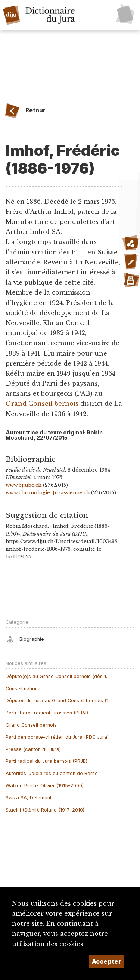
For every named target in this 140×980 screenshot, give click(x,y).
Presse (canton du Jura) (33, 749)
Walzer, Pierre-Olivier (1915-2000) (45, 786)
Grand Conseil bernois (42, 404)
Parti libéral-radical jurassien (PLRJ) (47, 713)
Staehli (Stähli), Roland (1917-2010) (45, 810)
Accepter (107, 961)
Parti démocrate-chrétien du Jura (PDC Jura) (57, 737)
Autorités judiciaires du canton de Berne (52, 773)
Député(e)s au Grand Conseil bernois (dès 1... (57, 676)
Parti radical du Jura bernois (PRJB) (46, 761)
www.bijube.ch (24, 485)
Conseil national (24, 689)
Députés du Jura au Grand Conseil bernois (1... (59, 701)
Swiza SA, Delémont (29, 798)
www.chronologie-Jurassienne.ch (48, 493)
